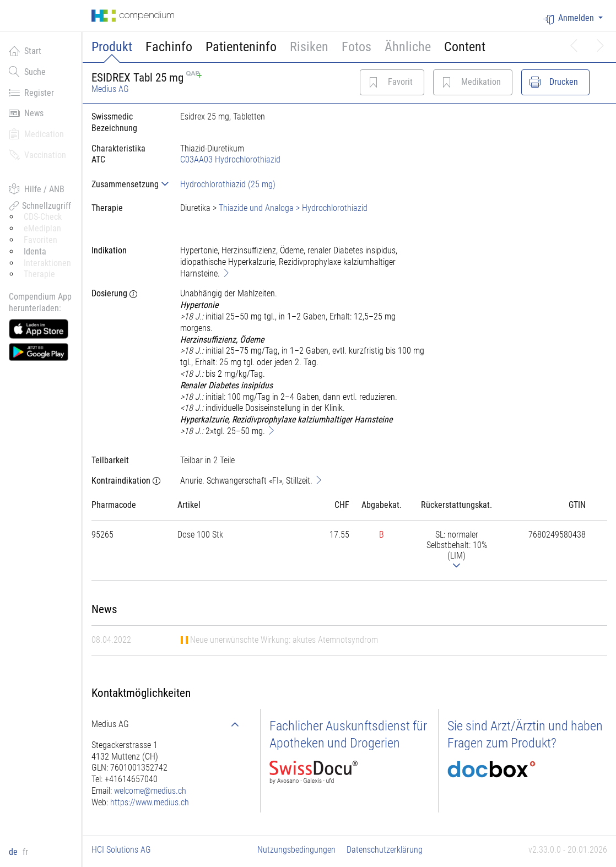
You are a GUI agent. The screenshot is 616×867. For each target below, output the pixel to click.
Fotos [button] (356, 47)
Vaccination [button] (37, 155)
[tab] (127, 184)
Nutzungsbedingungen (296, 850)
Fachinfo (169, 47)
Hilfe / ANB (37, 189)
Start (25, 51)
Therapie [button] (39, 274)
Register (31, 93)
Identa (35, 251)
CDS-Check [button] (43, 217)
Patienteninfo (241, 47)
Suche (27, 72)
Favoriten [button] (40, 240)
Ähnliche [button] (408, 47)
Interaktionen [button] (47, 263)
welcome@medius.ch (150, 791)
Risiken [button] (309, 47)
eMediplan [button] (42, 228)
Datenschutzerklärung (385, 850)
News (26, 113)
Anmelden (570, 18)
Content (465, 47)
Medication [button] (36, 134)
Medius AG (110, 89)
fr (25, 852)
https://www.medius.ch (150, 802)
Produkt (112, 47)
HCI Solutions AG (121, 850)
